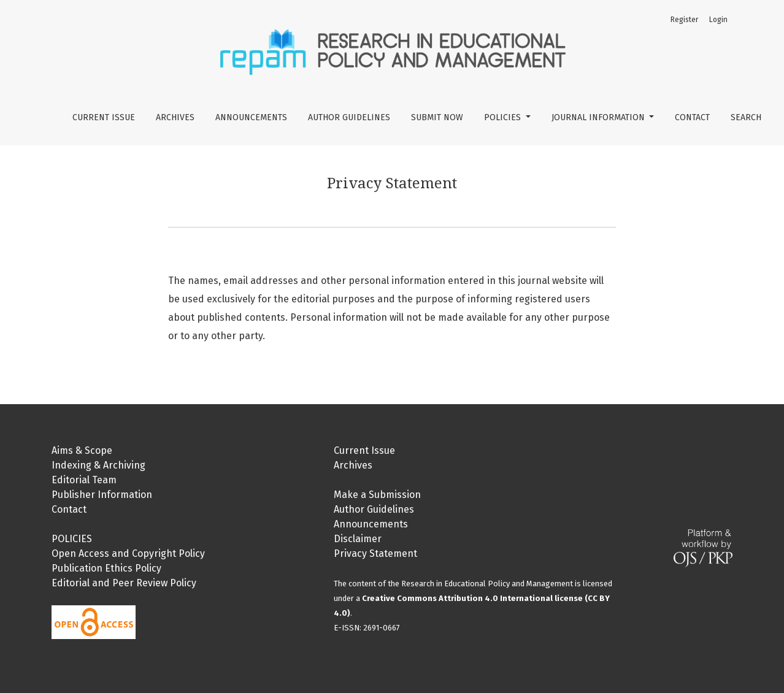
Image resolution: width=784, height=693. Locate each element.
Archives (175, 117)
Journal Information (599, 117)
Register (684, 20)
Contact (692, 117)
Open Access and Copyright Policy (128, 553)
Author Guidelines (349, 117)
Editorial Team (84, 480)
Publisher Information (102, 495)
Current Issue (104, 117)
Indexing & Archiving (98, 465)
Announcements (251, 117)
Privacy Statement (375, 553)
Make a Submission (377, 495)
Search (746, 117)
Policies (504, 117)
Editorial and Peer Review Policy (124, 583)
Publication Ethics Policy (106, 568)
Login (718, 20)
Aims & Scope (82, 450)
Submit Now (437, 117)
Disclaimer (358, 539)
